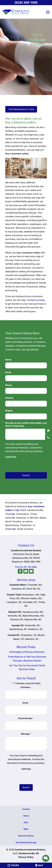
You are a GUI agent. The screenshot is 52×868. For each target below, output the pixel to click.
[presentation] (26, 464)
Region (10, 411)
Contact (26, 809)
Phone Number (26, 718)
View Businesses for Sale (21, 109)
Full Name (26, 687)
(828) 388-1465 (26, 2)
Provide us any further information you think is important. (26, 424)
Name (10, 360)
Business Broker (26, 836)
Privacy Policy (26, 857)
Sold (26, 822)
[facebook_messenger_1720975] (46, 858)
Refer (26, 829)
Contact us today (36, 300)
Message (26, 734)
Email (9, 372)
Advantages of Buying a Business (27, 652)
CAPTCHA (11, 457)
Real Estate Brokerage (26, 842)
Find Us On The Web (26, 567)
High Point (20, 510)
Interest (11, 398)
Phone (10, 385)
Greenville (11, 529)
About (26, 816)
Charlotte (10, 514)
